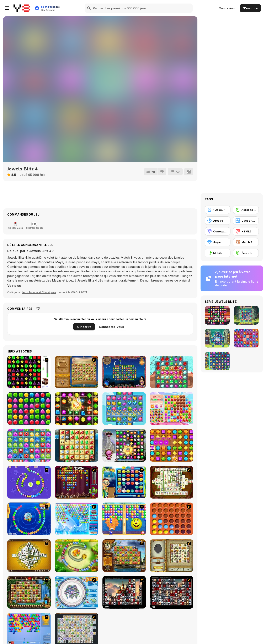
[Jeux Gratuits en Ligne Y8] (22, 8)
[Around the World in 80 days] (124, 556)
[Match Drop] (29, 409)
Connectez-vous (111, 327)
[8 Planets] (29, 482)
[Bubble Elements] (77, 519)
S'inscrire (250, 8)
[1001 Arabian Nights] (124, 372)
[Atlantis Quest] (172, 556)
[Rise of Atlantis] (77, 372)
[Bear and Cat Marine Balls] (29, 519)
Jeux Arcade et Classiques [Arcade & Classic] (39, 292)
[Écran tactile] (246, 253)
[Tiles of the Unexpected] (124, 592)
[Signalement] (175, 172)
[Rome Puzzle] (29, 592)
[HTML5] (246, 231)
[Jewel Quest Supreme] (77, 445)
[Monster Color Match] (29, 445)
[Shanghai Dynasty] (172, 482)
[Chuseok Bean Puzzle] (124, 482)
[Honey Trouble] (77, 556)
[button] (14, 286)
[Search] (89, 8)
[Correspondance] (218, 231)
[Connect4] (172, 519)
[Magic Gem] (124, 519)
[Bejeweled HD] (124, 445)
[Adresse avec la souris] (246, 210)
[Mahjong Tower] (29, 556)
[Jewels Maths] (77, 409)
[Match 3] (246, 242)
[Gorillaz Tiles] (172, 592)
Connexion (227, 8)
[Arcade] (218, 221)
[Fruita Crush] (124, 409)
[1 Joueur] (218, 210)
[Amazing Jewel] (172, 445)
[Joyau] (218, 242)
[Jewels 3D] (29, 372)
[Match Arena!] (172, 409)
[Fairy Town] (77, 592)
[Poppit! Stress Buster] (77, 482)
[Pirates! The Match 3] (172, 372)
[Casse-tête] (246, 221)
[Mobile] (218, 253)
